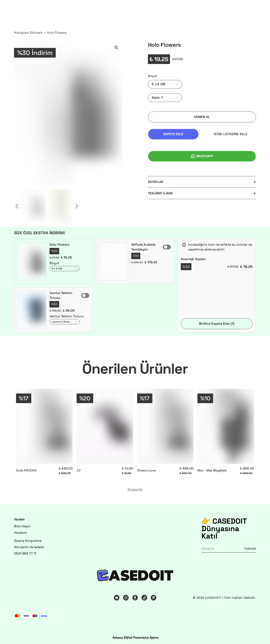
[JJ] (105, 426)
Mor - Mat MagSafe (212, 470)
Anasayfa (135, 489)
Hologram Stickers (28, 33)
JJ (79, 470)
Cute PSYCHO (26, 470)
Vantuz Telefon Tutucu (61, 295)
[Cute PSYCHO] (44, 426)
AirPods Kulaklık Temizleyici (143, 247)
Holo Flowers (57, 33)
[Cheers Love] (165, 426)
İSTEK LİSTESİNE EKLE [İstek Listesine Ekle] (231, 134)
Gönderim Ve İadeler (29, 547)
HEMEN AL (202, 117)
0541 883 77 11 (25, 553)
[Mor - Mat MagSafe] (226, 426)
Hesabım (21, 533)
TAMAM (250, 549)
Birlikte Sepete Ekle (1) (217, 324)
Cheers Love (146, 470)
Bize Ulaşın (22, 526)
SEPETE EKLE (173, 134)
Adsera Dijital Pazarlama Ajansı (136, 637)
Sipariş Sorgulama (28, 541)
